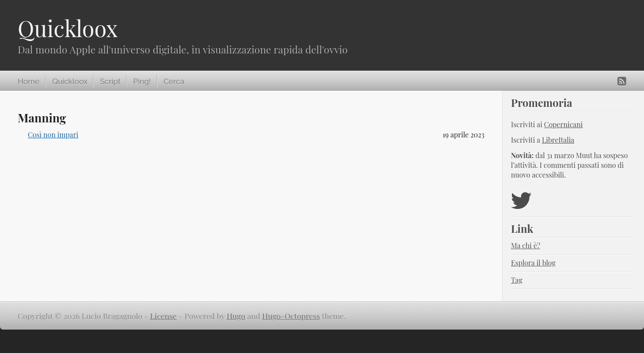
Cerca (174, 81)
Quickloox (68, 28)
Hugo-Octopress (291, 316)
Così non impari (53, 135)
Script (110, 81)
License (164, 316)
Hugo (236, 316)
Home (29, 81)
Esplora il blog (533, 263)
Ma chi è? (526, 245)
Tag (517, 280)
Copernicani (564, 124)
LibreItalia (558, 140)
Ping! (142, 81)
